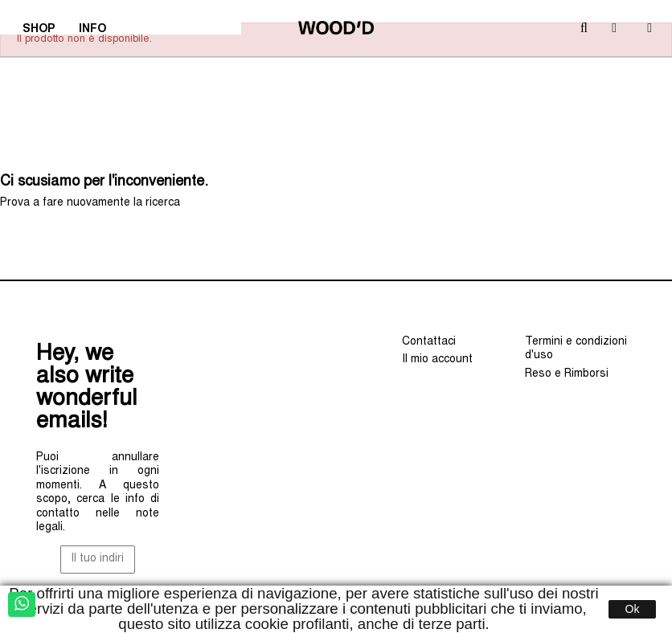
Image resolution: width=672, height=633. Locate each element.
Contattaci (429, 342)
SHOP (44, 31)
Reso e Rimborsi (567, 374)
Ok (633, 609)
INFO (98, 31)
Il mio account (437, 360)
